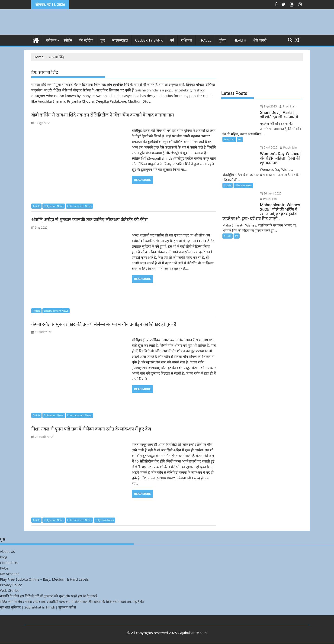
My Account (10, 574)
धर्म (172, 40)
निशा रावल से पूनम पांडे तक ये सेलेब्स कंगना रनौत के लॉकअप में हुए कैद (91, 429)
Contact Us (9, 563)
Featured (229, 139)
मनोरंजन (51, 40)
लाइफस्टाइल (120, 40)
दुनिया (223, 40)
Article (36, 206)
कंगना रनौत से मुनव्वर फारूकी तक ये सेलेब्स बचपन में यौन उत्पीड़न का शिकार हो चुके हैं (104, 324)
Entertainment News (79, 206)
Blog (4, 557)
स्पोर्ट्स (68, 40)
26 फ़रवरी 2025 (271, 193)
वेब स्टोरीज (86, 40)
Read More (142, 180)
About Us (7, 551)
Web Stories (10, 590)
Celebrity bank (149, 40)
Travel (205, 40)
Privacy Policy (11, 585)
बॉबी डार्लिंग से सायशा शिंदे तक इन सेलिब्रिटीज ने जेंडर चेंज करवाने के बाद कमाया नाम (103, 115)
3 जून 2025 (268, 106)
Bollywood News (54, 206)
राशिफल (186, 40)
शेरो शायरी (260, 40)
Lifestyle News (243, 185)
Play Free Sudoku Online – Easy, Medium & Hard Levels (44, 579)
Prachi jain (288, 106)
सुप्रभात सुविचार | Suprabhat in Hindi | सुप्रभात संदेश (38, 607)
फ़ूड (103, 40)
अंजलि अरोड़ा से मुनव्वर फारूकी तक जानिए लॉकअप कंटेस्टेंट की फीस (90, 220)
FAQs (4, 568)
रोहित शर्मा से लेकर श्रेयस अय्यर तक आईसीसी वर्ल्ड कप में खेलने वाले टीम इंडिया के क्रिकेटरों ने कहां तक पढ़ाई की (72, 602)
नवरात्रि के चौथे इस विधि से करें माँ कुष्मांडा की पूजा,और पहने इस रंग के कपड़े (49, 596)
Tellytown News (105, 520)
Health (240, 40)
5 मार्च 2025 (269, 147)
